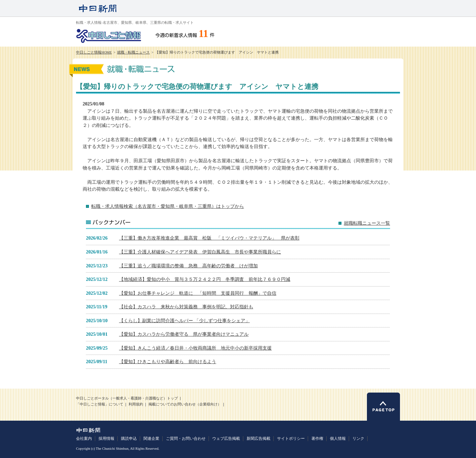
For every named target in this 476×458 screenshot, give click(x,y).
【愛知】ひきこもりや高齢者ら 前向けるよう (168, 362)
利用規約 (136, 404)
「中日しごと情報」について (100, 404)
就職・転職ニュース (133, 52)
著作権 (317, 439)
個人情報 (338, 439)
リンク (358, 439)
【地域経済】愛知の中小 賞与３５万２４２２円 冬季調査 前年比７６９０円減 (205, 279)
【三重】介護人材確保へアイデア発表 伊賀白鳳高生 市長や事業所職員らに (200, 252)
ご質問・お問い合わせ (186, 439)
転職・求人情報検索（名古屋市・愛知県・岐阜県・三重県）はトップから (168, 206)
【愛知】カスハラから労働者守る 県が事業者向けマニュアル (184, 334)
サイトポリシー (291, 439)
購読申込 (129, 439)
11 (203, 34)
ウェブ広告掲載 (226, 439)
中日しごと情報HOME (94, 52)
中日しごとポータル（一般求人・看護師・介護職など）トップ (127, 398)
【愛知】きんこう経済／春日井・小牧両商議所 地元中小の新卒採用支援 (195, 348)
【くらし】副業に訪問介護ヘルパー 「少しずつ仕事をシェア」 (184, 321)
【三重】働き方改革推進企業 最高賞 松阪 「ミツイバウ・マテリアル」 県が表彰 (209, 238)
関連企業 (151, 439)
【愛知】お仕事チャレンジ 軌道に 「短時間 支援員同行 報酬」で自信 (198, 293)
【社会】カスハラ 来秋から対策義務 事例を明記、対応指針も (186, 307)
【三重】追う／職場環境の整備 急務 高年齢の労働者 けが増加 (188, 266)
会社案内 (84, 439)
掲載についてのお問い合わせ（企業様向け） (185, 404)
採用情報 (106, 439)
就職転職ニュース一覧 (367, 223)
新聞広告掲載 (258, 439)
